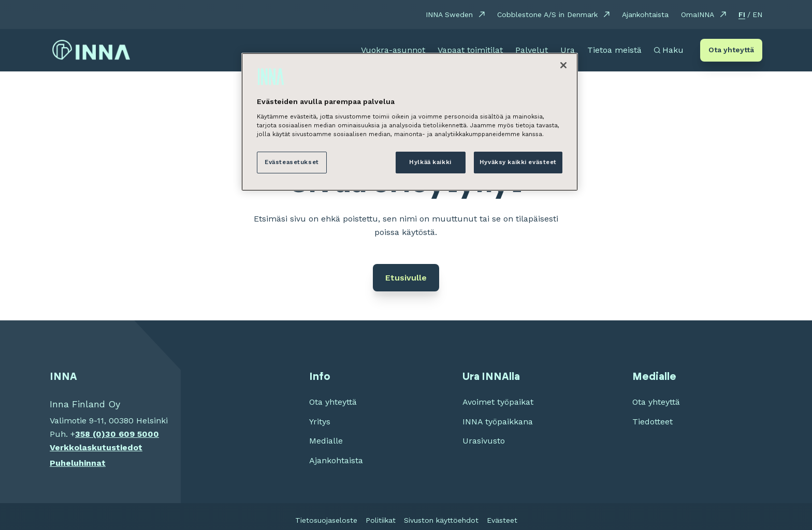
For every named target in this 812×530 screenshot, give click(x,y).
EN (757, 14)
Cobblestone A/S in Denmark (547, 14)
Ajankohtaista (645, 14)
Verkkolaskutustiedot (96, 447)
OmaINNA (698, 14)
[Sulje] (563, 65)
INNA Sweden (449, 14)
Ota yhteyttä (731, 50)
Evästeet (502, 520)
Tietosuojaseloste (326, 520)
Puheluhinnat (78, 463)
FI (742, 14)
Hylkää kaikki (430, 162)
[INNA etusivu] (91, 50)
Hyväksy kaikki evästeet (518, 162)
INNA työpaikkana (498, 422)
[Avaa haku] (669, 50)
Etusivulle (406, 278)
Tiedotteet (653, 422)
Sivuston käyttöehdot (441, 520)
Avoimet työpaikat (498, 402)
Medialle (326, 441)
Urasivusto (484, 441)
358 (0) (90, 434)
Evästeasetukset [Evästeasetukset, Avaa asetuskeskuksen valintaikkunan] (292, 162)
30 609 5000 (132, 434)
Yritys (320, 422)
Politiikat (381, 520)
